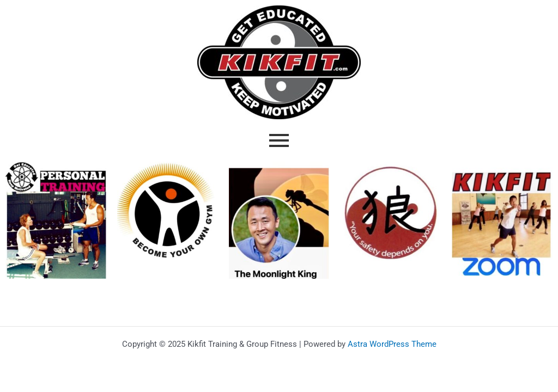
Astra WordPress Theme (392, 344)
